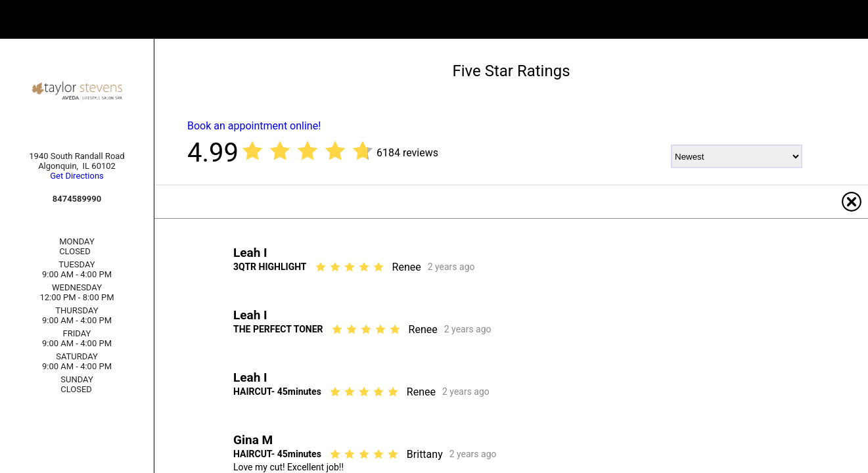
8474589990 (77, 199)
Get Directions (77, 176)
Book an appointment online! (254, 126)
